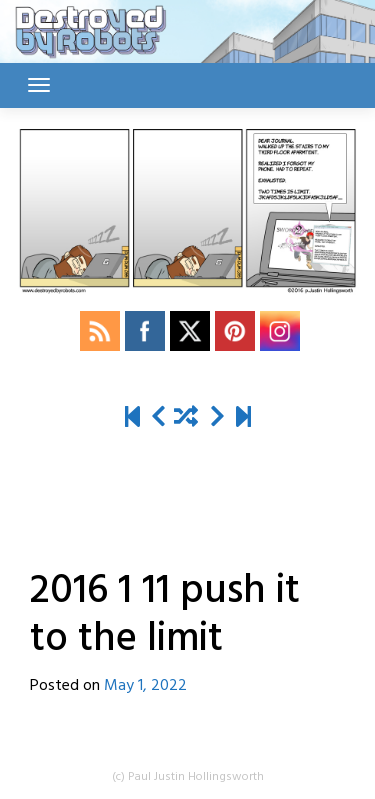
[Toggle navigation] (39, 85)
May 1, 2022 (145, 686)
